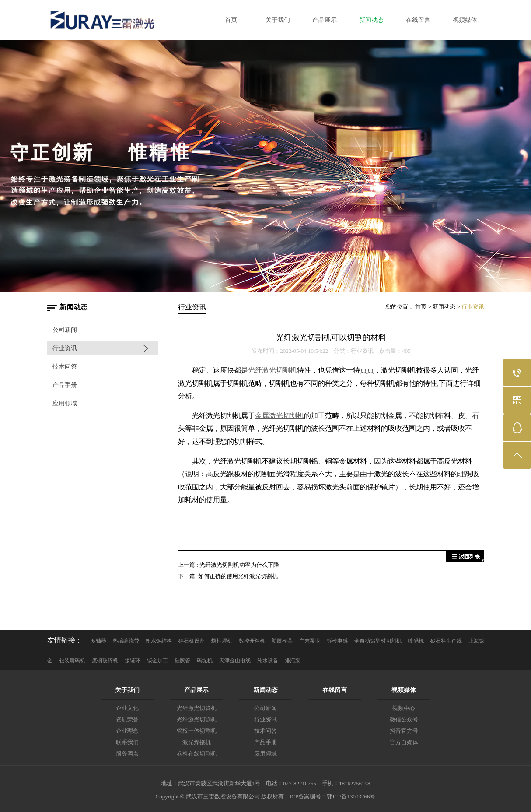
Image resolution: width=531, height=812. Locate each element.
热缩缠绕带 (126, 641)
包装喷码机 (72, 661)
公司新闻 (65, 330)
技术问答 (65, 367)
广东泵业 (310, 641)
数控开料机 (252, 641)
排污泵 (293, 661)
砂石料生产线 (446, 641)
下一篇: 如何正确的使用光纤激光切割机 (228, 576)
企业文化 (127, 708)
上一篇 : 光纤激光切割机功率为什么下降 (229, 565)
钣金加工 (157, 661)
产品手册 (65, 385)
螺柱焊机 (222, 641)
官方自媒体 (404, 742)
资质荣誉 (127, 719)
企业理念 (127, 731)
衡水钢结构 (159, 641)
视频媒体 (404, 690)
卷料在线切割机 (197, 754)
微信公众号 (404, 719)
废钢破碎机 (105, 661)
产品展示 (196, 690)
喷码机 (416, 641)
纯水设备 (268, 661)
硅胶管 (182, 661)
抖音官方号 (404, 731)
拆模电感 (337, 641)
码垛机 (205, 661)
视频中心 (404, 708)
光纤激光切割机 (197, 719)
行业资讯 (65, 348)
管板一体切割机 (197, 731)
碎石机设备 (192, 641)
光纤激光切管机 (197, 708)
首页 (421, 307)
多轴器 (98, 641)
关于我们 (127, 690)
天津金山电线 (235, 661)
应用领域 (65, 403)
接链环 (133, 661)
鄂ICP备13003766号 (351, 796)
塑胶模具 (282, 641)
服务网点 (127, 754)
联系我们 (127, 742)
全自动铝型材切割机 (378, 641)
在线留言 (335, 690)
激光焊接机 (197, 742)
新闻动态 (444, 307)
